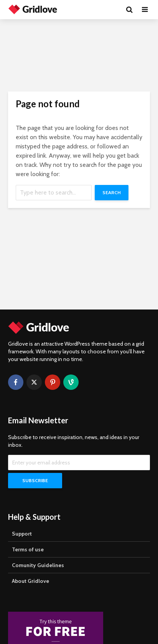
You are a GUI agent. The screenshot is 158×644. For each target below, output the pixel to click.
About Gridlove (30, 581)
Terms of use (28, 549)
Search (112, 192)
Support (22, 534)
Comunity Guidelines (38, 565)
